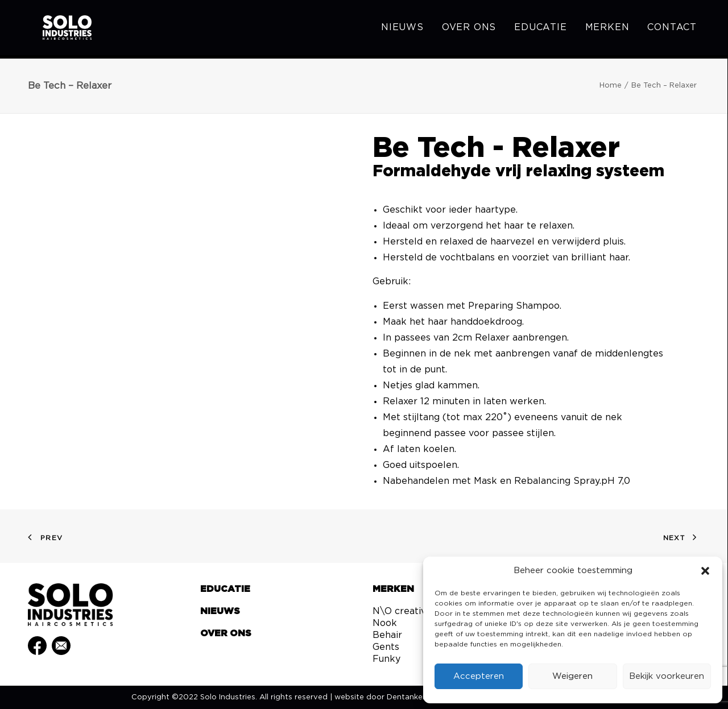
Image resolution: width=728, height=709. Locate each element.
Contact (672, 30)
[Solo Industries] (57, 30)
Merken (607, 30)
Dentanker (406, 697)
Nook (385, 623)
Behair (387, 635)
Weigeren (572, 676)
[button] (705, 571)
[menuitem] (406, 30)
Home (611, 86)
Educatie (540, 30)
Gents (386, 647)
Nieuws (402, 30)
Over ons (469, 30)
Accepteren (479, 676)
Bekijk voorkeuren (667, 676)
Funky (386, 659)
